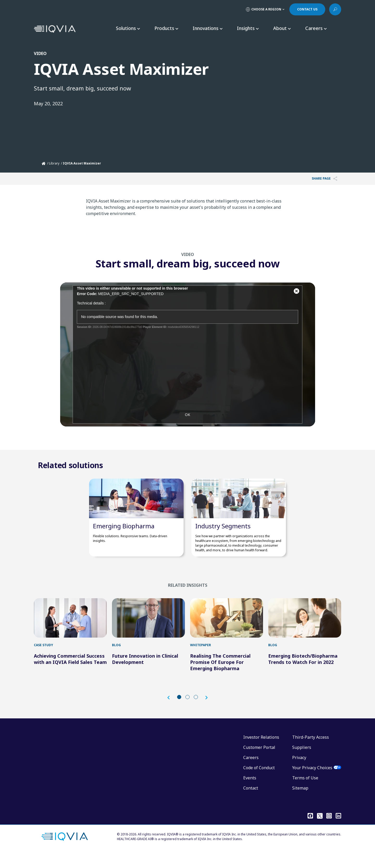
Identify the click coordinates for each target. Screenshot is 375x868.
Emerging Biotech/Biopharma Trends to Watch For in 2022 (303, 675)
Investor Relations (261, 753)
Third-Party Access (311, 753)
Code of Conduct (259, 784)
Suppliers (302, 763)
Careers (251, 773)
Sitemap (300, 804)
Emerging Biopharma (124, 534)
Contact (251, 804)
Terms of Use (305, 794)
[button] (171, 713)
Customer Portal (259, 763)
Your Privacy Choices (312, 784)
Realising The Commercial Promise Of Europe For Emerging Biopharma (220, 678)
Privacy (299, 773)
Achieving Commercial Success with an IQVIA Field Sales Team (70, 675)
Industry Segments (223, 534)
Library (54, 163)
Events (250, 794)
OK (187, 424)
